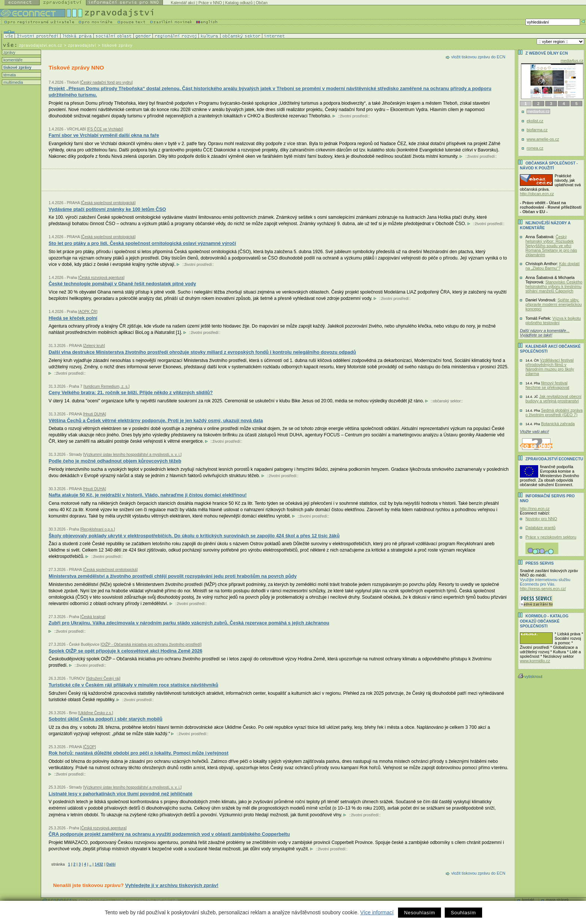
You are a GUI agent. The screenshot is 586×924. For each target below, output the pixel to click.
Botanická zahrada (558, 424)
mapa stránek (557, 900)
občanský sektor (447, 401)
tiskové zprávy (17, 67)
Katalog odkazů (239, 3)
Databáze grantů (540, 528)
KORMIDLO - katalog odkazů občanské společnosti (544, 621)
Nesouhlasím (420, 913)
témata (9, 75)
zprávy (9, 52)
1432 (99, 864)
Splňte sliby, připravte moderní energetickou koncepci (554, 304)
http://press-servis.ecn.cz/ (543, 589)
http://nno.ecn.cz (535, 509)
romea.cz (535, 148)
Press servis (540, 563)
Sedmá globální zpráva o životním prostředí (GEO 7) (554, 412)
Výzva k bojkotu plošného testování (553, 320)
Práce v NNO (210, 3)
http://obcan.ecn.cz (537, 194)
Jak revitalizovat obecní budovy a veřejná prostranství (553, 399)
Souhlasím (463, 913)
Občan (262, 3)
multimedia (13, 82)
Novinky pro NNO (541, 519)
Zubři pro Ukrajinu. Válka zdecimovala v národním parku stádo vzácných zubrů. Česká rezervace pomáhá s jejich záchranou (189, 623)
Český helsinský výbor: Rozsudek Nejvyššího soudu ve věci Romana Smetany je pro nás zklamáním (551, 246)
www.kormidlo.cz (535, 661)
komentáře (12, 60)
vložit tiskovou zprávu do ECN (478, 57)
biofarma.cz (537, 130)
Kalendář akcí (183, 3)
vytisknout (530, 676)
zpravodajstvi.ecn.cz (41, 45)
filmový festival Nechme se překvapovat (547, 385)
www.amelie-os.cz (543, 139)
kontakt (528, 900)
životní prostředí (354, 116)
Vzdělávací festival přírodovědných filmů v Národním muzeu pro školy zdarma (550, 367)
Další (111, 864)
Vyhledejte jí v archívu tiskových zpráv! (172, 885)
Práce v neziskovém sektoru (551, 537)
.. (90, 864)
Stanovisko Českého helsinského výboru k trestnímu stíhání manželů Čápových (554, 286)
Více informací (377, 912)
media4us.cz (572, 61)
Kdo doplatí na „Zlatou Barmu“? (553, 266)
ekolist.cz (535, 121)
